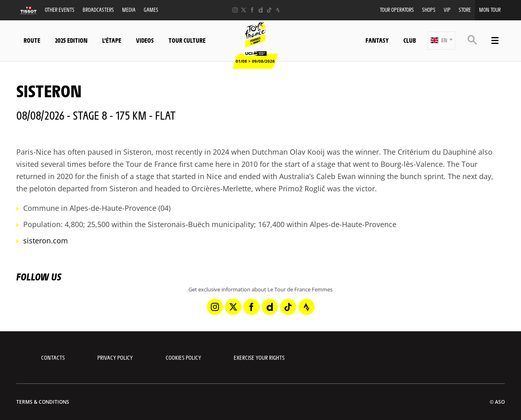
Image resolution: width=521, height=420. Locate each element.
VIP (447, 10)
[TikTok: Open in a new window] (269, 10)
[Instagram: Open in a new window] (235, 10)
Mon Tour (490, 10)
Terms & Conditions (43, 402)
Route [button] (32, 40)
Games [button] (151, 10)
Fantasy (377, 40)
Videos (145, 40)
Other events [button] (60, 10)
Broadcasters (98, 10)
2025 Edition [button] (71, 40)
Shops (429, 10)
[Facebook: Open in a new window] (252, 10)
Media (129, 10)
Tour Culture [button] (187, 40)
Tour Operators (397, 10)
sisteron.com (46, 241)
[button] (441, 40)
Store (465, 10)
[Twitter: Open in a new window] (244, 10)
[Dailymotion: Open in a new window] (261, 10)
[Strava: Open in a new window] (278, 10)
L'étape (112, 40)
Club (410, 40)
